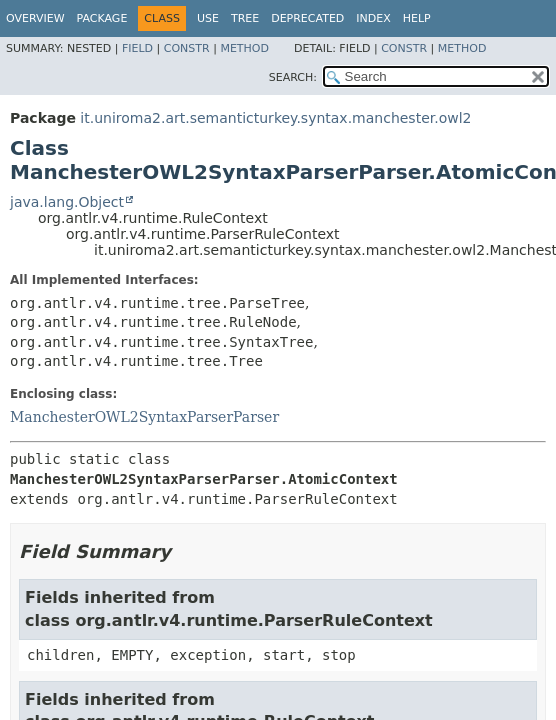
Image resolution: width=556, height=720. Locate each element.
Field (137, 48)
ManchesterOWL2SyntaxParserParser (144, 417)
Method (244, 48)
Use (208, 18)
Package (102, 18)
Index (373, 18)
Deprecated (307, 18)
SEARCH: (293, 77)
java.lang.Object (67, 202)
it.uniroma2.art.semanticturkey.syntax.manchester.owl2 (275, 118)
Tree (245, 18)
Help (417, 18)
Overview (35, 18)
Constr (187, 48)
